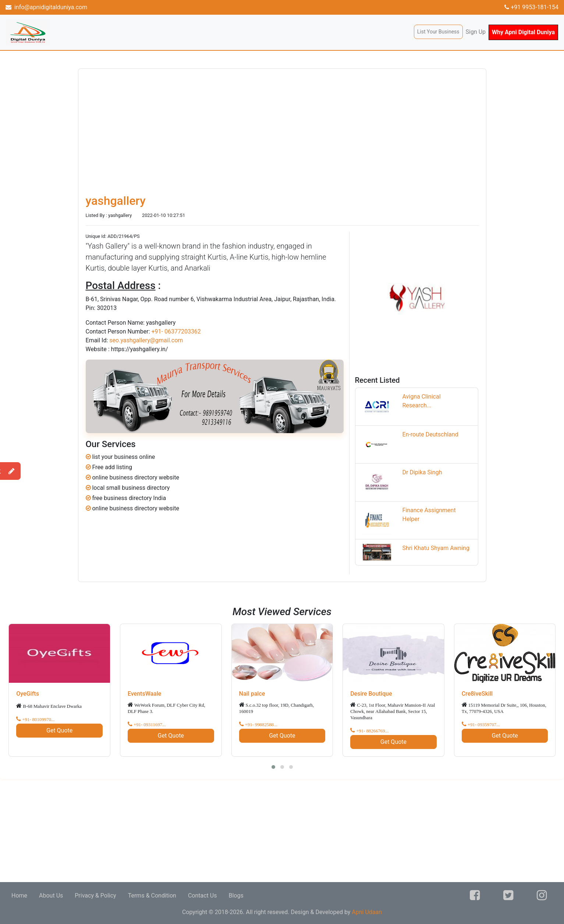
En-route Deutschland (430, 434)
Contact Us (203, 896)
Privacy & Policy (95, 896)
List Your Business (438, 32)
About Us (51, 896)
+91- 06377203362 (176, 331)
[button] (273, 767)
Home (19, 896)
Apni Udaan (367, 912)
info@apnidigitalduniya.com (46, 7)
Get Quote (59, 730)
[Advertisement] (221, 831)
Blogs (236, 896)
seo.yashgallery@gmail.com (146, 340)
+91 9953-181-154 (531, 7)
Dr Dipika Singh (422, 472)
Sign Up (476, 32)
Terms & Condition (152, 896)
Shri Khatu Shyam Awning (436, 548)
